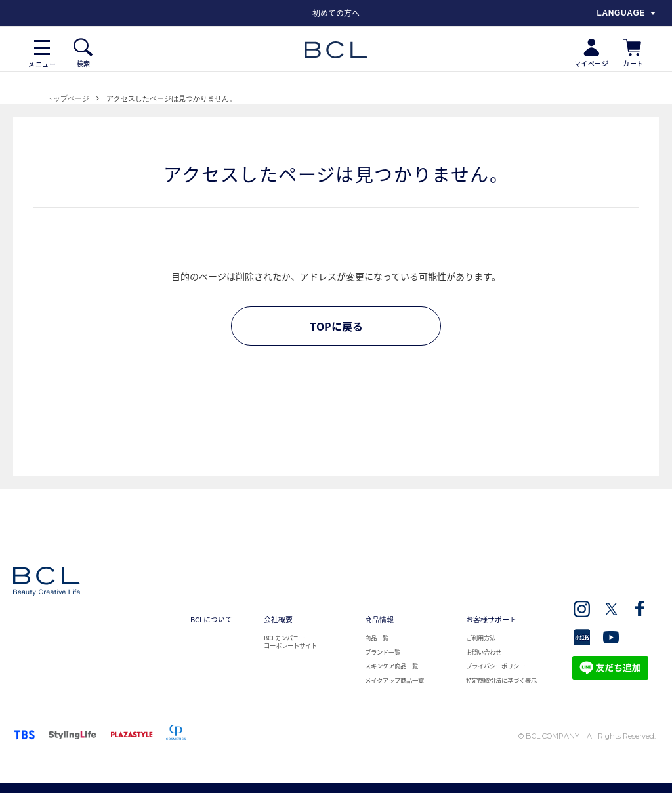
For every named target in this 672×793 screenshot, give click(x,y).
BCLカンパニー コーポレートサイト (290, 641)
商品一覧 (377, 638)
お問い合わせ (484, 652)
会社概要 (278, 620)
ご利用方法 (481, 638)
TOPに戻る (336, 326)
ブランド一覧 (383, 652)
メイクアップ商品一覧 (394, 680)
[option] (336, 13)
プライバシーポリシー (495, 666)
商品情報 (379, 620)
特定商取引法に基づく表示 (501, 680)
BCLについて (211, 620)
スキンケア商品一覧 (391, 666)
